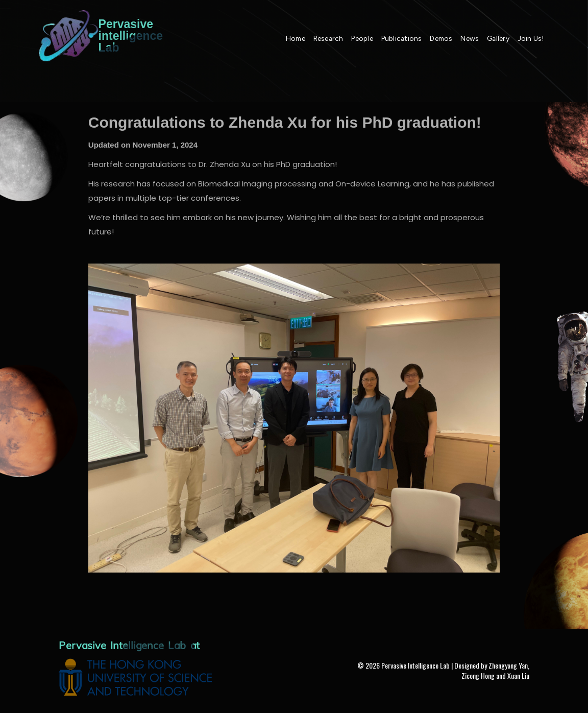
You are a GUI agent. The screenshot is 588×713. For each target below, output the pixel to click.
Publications (402, 38)
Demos (441, 38)
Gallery (498, 38)
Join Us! (531, 38)
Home (296, 38)
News (470, 38)
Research (328, 38)
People (362, 38)
